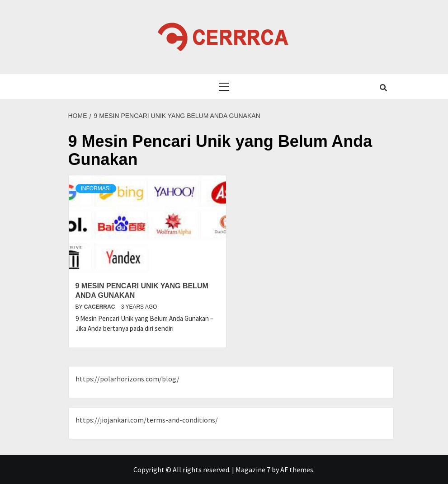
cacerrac (100, 307)
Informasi (96, 188)
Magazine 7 (253, 470)
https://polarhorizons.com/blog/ (127, 379)
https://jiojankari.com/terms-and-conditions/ (147, 420)
